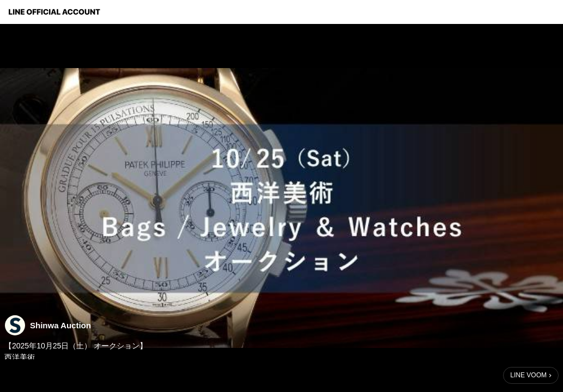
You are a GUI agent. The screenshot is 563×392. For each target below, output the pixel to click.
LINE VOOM (528, 375)
